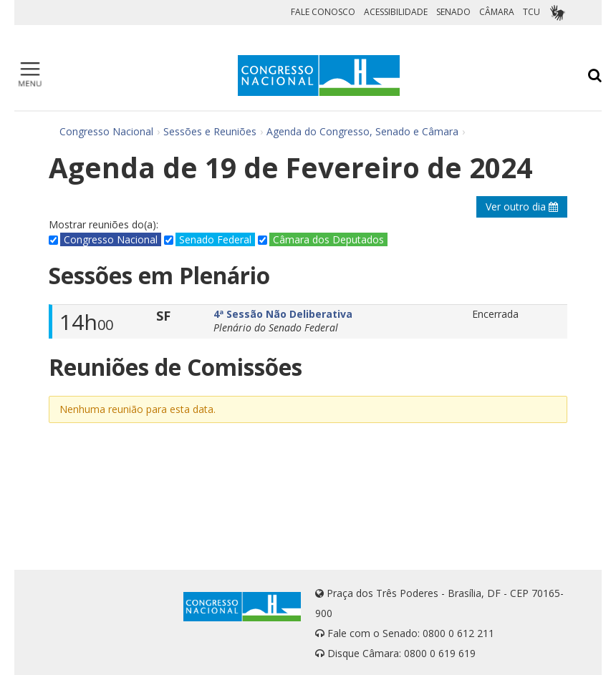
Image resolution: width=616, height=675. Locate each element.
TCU (531, 12)
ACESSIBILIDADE (396, 12)
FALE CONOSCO (323, 12)
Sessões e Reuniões (210, 131)
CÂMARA (497, 12)
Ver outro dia (522, 207)
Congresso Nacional (106, 131)
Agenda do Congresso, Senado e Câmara (362, 131)
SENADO (453, 12)
